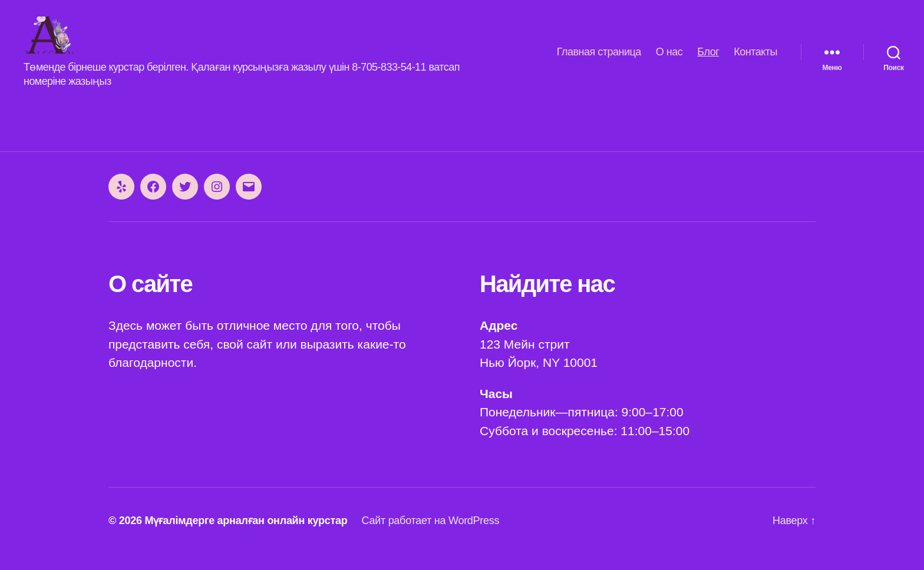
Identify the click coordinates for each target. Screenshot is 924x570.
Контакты (755, 59)
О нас (669, 59)
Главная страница (599, 59)
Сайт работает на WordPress (430, 536)
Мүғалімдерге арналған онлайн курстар (246, 536)
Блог (708, 59)
